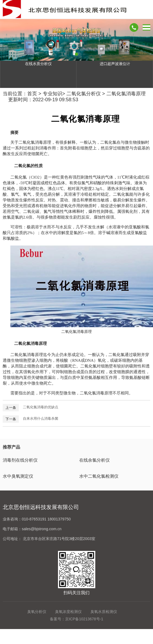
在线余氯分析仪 (94, 460)
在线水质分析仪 (38, 64)
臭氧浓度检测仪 (68, 612)
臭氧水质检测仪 (104, 612)
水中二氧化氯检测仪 (99, 476)
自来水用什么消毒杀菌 (41, 418)
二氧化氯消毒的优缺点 (41, 407)
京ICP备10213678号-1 (84, 619)
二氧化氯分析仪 (84, 94)
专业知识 (53, 94)
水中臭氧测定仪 (18, 476)
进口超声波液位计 (115, 64)
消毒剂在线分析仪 (20, 460)
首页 (32, 94)
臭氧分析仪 (37, 612)
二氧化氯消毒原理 (126, 94)
